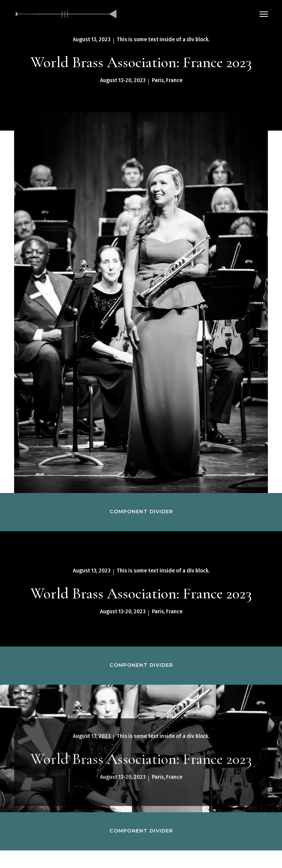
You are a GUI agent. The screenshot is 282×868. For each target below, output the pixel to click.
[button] (264, 14)
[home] (66, 14)
